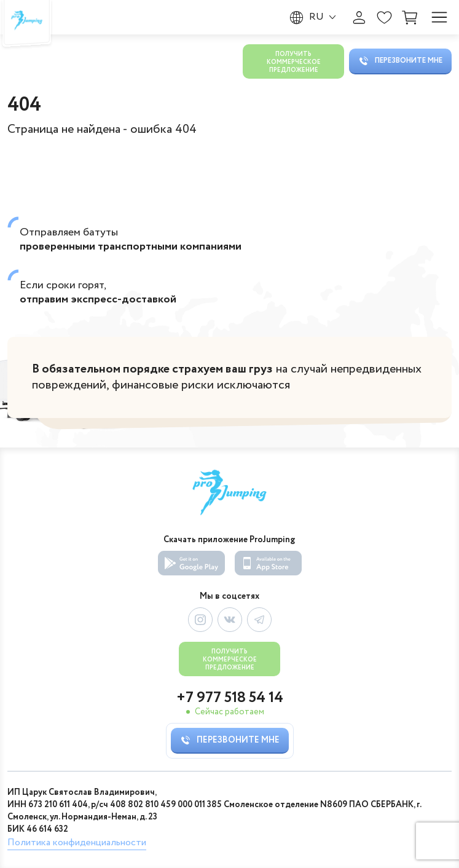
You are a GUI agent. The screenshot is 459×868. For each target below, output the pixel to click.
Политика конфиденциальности (77, 842)
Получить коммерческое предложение (294, 62)
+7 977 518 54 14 (230, 698)
